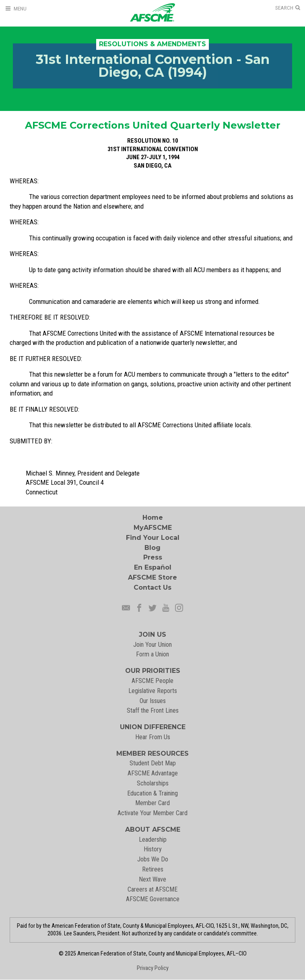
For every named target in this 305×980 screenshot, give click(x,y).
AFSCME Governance (153, 899)
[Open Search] (288, 8)
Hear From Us (153, 737)
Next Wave (152, 879)
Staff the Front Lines (153, 710)
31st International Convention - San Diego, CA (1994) (153, 66)
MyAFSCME (153, 528)
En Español (153, 567)
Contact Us (152, 587)
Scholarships (153, 783)
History (153, 849)
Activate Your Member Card (152, 813)
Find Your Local (153, 538)
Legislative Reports (153, 691)
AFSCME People (152, 681)
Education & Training (152, 793)
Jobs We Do (153, 859)
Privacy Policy (153, 968)
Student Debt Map (153, 763)
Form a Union (152, 654)
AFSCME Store (152, 577)
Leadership (153, 840)
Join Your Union (152, 645)
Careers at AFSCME (152, 889)
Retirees (153, 869)
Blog (152, 548)
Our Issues (153, 701)
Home (153, 518)
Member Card (152, 803)
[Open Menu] (16, 9)
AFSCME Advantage (153, 773)
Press (153, 557)
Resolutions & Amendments (152, 44)
